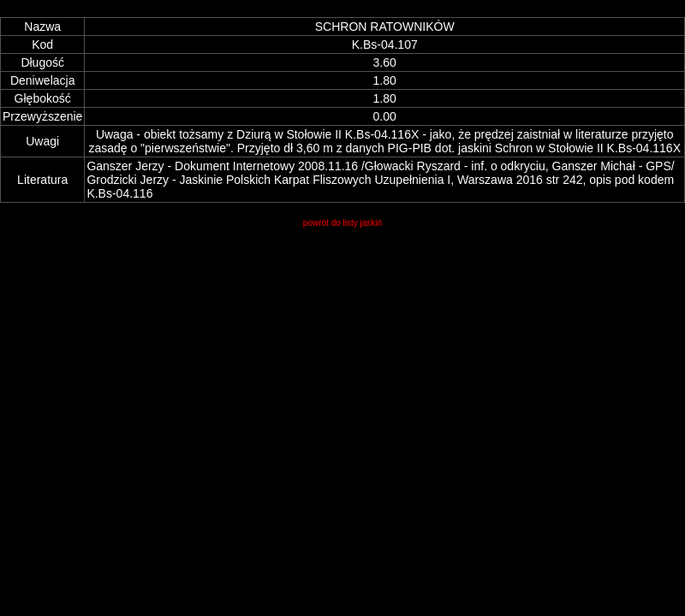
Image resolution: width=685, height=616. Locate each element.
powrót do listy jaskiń (342, 223)
